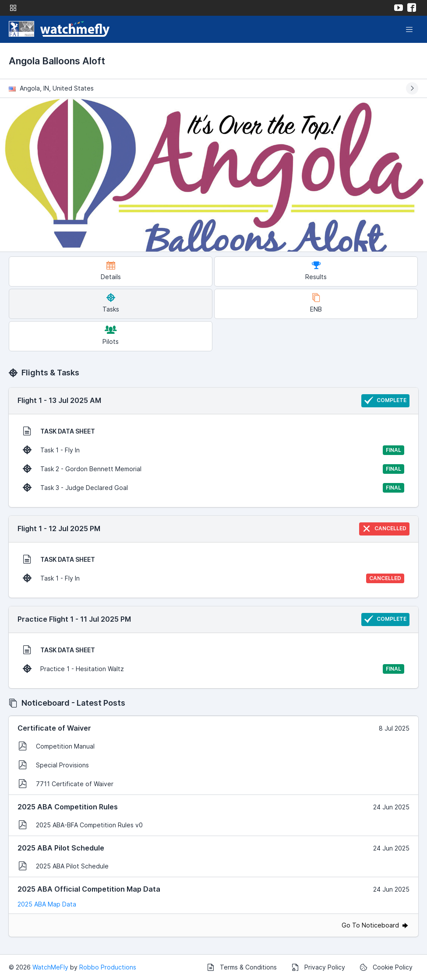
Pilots (111, 335)
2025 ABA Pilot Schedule (64, 866)
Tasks (111, 303)
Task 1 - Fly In (213, 450)
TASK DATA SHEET (59, 431)
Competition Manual (56, 746)
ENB (316, 303)
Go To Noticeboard (376, 925)
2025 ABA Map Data (47, 904)
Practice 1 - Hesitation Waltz (213, 669)
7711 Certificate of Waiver (66, 784)
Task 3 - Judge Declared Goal (213, 488)
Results (316, 271)
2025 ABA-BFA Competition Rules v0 (81, 825)
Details (111, 271)
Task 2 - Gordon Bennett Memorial (213, 469)
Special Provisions (54, 765)
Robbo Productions (108, 967)
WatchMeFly (50, 967)
